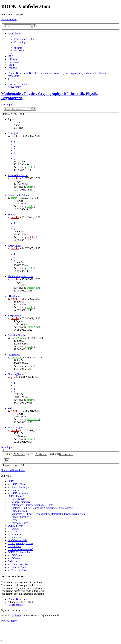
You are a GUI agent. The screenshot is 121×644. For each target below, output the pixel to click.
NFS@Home (14, 316)
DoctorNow (33, 288)
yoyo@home (14, 245)
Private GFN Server (18, 175)
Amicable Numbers (17, 335)
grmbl (14, 377)
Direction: (60, 454)
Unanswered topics (17, 84)
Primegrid (13, 133)
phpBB (17, 616)
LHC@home (14, 296)
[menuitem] (24, 39)
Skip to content (9, 19)
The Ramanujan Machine (20, 276)
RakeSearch (14, 355)
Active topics (14, 87)
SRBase (12, 215)
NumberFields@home (19, 195)
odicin (30, 167)
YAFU (11, 408)
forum (24, 610)
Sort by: (36, 454)
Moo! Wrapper (15, 428)
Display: (15, 454)
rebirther (15, 136)
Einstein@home (16, 374)
